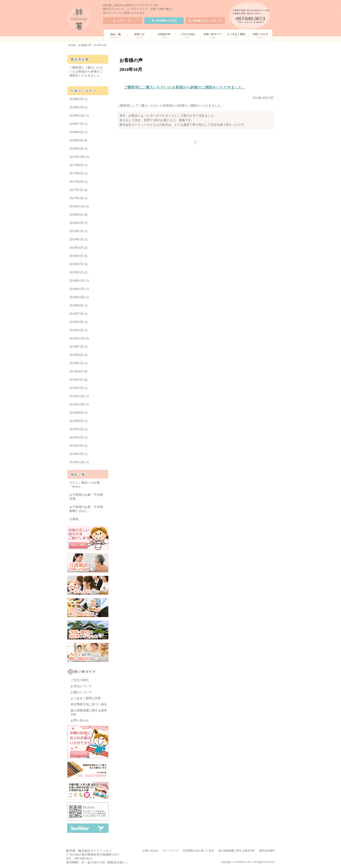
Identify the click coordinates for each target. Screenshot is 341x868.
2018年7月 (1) (78, 124)
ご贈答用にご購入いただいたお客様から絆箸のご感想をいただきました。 (185, 87)
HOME (72, 45)
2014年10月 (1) (79, 297)
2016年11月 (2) (79, 206)
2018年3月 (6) (78, 140)
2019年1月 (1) (78, 107)
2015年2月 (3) (78, 264)
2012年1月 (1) (78, 454)
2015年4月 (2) (78, 248)
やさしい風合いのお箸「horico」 (85, 485)
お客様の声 (85, 45)
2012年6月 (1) (78, 421)
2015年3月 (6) (78, 256)
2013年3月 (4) (78, 380)
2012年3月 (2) (78, 446)
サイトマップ (170, 851)
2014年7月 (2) (78, 314)
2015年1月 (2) (78, 272)
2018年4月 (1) (78, 132)
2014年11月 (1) (79, 289)
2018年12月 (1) (79, 116)
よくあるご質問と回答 (86, 698)
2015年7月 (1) (78, 231)
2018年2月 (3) (78, 149)
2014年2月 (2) (78, 330)
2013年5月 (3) (78, 363)
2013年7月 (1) (78, 347)
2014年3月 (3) (78, 322)
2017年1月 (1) (78, 198)
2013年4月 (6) (78, 371)
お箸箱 (74, 519)
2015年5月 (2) (78, 239)
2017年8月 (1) (78, 165)
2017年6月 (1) (78, 173)
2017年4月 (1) (78, 182)
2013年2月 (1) (78, 388)
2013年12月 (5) (79, 338)
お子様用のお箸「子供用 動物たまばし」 (86, 509)
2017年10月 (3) (79, 157)
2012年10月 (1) (79, 404)
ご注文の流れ (80, 680)
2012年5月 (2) (78, 429)
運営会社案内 (267, 851)
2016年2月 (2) (78, 223)
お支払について (81, 686)
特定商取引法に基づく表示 (89, 704)
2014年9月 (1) (78, 305)
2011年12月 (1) (79, 462)
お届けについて (81, 692)
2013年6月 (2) (78, 355)
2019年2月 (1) (78, 99)
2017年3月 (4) (78, 190)
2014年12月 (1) (79, 281)
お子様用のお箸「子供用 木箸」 (86, 497)
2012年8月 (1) (78, 413)
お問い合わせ (80, 720)
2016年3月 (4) (78, 215)
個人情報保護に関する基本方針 (237, 851)
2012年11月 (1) (79, 396)
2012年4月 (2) (78, 437)
